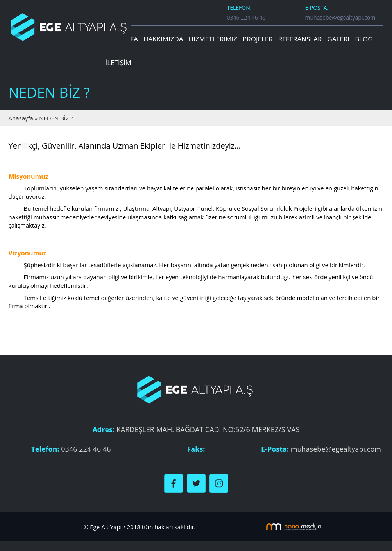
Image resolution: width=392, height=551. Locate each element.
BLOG (364, 39)
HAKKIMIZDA (163, 39)
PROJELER (258, 39)
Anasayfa (22, 118)
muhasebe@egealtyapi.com (340, 17)
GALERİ (338, 39)
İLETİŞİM (119, 62)
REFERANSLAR (300, 39)
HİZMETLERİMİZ (213, 39)
